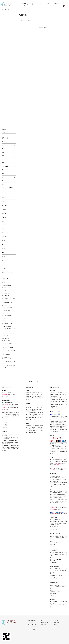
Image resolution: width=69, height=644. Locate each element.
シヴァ (3, 261)
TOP (3, 10)
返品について (31, 615)
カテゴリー (40, 4)
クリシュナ (4, 254)
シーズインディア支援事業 (7, 187)
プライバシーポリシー (32, 622)
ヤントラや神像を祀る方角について (9, 324)
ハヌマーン (4, 246)
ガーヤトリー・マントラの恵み (8, 316)
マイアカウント (57, 613)
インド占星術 (5, 201)
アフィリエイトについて (6, 311)
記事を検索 (24, 4)
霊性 (3, 220)
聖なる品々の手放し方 (6, 321)
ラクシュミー (5, 231)
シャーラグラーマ (5, 159)
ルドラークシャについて (7, 289)
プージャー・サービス (6, 170)
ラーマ (3, 250)
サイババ (4, 265)
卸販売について (5, 309)
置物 (3, 156)
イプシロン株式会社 (54, 409)
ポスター (4, 184)
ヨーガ (3, 177)
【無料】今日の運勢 (6, 334)
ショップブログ (44, 613)
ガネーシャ (4, 224)
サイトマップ (4, 314)
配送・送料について (32, 613)
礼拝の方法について (6, 332)
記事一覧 (22, 20)
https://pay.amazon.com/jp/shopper (58, 400)
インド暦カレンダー (6, 306)
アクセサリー (4, 142)
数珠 (3, 152)
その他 (3, 191)
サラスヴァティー (5, 235)
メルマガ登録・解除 (45, 615)
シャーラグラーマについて (7, 319)
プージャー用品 (5, 166)
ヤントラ (4, 149)
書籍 (3, 180)
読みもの (32, 4)
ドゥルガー (4, 227)
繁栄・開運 (4, 205)
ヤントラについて (5, 287)
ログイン (56, 617)
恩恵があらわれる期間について (8, 326)
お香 (3, 163)
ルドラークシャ (5, 145)
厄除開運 (4, 208)
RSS (42, 617)
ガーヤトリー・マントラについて (8, 284)
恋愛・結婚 (4, 212)
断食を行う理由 (5, 329)
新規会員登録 (57, 615)
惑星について (4, 301)
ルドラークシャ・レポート (7, 298)
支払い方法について (32, 617)
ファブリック (5, 173)
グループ (48, 4)
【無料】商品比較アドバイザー (8, 347)
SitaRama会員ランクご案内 (7, 341)
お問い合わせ (57, 619)
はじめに (3, 279)
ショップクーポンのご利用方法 (8, 303)
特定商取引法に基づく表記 (33, 619)
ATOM (45, 617)
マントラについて (5, 292)
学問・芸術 (4, 216)
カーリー (4, 242)
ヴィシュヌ (4, 257)
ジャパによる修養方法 (6, 281)
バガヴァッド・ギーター (7, 269)
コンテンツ (56, 4)
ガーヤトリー (5, 239)
